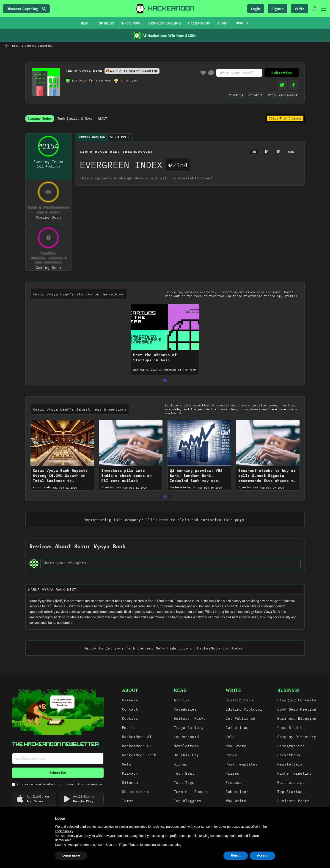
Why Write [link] (236, 801)
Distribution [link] (239, 700)
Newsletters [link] (186, 746)
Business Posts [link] (293, 801)
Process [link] (234, 782)
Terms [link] (128, 801)
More (242, 23)
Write (300, 9)
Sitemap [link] (130, 782)
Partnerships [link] (291, 782)
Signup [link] (181, 764)
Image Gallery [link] (189, 727)
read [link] (180, 690)
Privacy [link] (130, 773)
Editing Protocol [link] (244, 709)
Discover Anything (26, 9)
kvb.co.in (79, 80)
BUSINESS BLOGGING (164, 23)
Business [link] (288, 690)
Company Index (40, 119)
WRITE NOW (131, 23)
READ (85, 23)
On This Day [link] (186, 755)
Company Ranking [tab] (91, 137)
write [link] (233, 690)
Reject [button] (236, 855)
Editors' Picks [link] (190, 718)
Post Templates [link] (242, 764)
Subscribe (282, 73)
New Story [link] (236, 746)
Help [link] (126, 764)
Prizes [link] (232, 773)
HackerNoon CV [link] (137, 746)
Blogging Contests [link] (297, 700)
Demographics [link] (291, 746)
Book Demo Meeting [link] (297, 709)
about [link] (130, 690)
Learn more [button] (71, 855)
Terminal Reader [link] (191, 792)
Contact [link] (130, 709)
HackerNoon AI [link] (137, 737)
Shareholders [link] (136, 792)
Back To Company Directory (29, 46)
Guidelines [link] (237, 727)
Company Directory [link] (297, 737)
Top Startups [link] (291, 792)
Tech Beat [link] (184, 773)
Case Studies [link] (291, 727)
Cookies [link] (130, 718)
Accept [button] (262, 855)
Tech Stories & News (75, 119)
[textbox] (165, 612)
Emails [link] (129, 727)
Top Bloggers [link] (187, 801)
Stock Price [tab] (120, 137)
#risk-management (283, 95)
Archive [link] (182, 700)
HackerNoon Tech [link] (139, 755)
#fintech (256, 95)
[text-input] (170, 563)
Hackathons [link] (289, 755)
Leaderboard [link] (186, 737)
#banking (236, 95)
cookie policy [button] (64, 831)
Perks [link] (231, 755)
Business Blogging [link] (297, 718)
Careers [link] (130, 700)
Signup (278, 9)
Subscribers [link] (238, 792)
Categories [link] (185, 709)
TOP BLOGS (105, 23)
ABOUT (223, 23)
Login (256, 9)
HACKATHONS (199, 23)
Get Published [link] (240, 718)
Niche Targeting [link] (294, 773)
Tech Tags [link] (184, 782)
